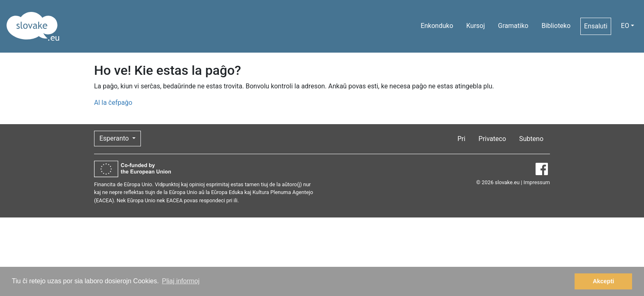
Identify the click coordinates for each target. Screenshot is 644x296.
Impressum (537, 182)
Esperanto (115, 138)
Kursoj (475, 26)
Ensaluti (596, 26)
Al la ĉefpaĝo (113, 103)
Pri (461, 139)
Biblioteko (556, 26)
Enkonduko (437, 26)
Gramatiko (513, 26)
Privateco (492, 139)
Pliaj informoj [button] (181, 281)
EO (625, 26)
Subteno (531, 139)
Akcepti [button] (603, 281)
